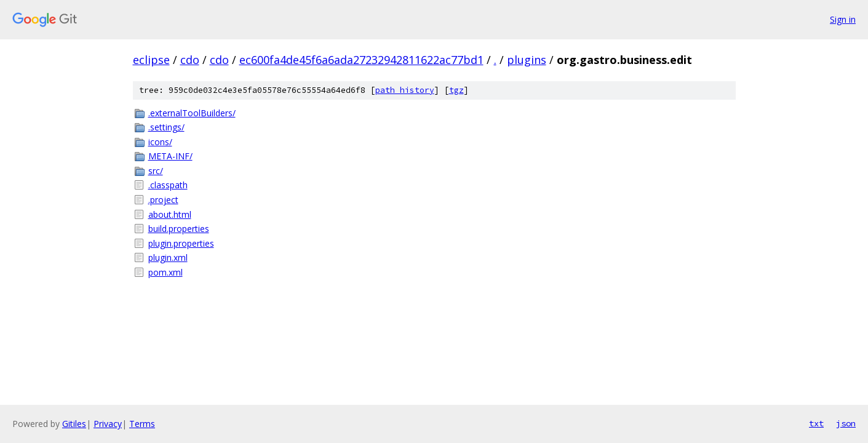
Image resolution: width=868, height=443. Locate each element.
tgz (456, 90)
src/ (156, 171)
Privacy (108, 424)
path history (405, 90)
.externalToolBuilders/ (192, 113)
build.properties (179, 229)
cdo (190, 60)
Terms (142, 424)
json (846, 423)
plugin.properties (181, 243)
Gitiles (74, 424)
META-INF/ (170, 156)
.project (163, 200)
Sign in (843, 19)
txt (816, 423)
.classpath (168, 185)
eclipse (151, 60)
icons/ (160, 142)
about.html (170, 214)
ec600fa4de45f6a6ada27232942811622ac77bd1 (361, 60)
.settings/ (166, 127)
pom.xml (165, 272)
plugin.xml (168, 257)
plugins (527, 60)
